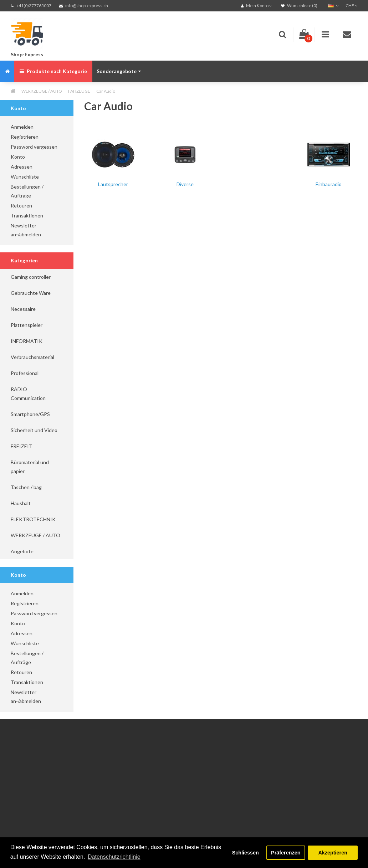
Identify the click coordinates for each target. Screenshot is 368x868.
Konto (18, 157)
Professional (25, 373)
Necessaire (23, 309)
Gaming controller (31, 277)
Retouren (21, 206)
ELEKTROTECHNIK (33, 519)
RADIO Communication (28, 394)
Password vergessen (34, 147)
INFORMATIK (27, 341)
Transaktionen (27, 215)
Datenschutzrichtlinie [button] (114, 857)
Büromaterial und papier (30, 467)
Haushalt (21, 503)
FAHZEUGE (79, 91)
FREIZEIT (22, 446)
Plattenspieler (27, 325)
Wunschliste (25, 177)
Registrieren (25, 137)
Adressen (22, 167)
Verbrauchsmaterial (32, 357)
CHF (351, 6)
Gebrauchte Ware (31, 293)
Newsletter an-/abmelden (26, 230)
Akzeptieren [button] (333, 853)
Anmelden (22, 127)
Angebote (22, 551)
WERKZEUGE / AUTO (42, 91)
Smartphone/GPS (30, 414)
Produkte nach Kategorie (53, 71)
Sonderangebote (119, 71)
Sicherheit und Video (34, 430)
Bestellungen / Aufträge (27, 191)
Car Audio (106, 91)
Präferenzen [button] (286, 853)
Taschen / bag (26, 487)
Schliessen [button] (246, 853)
